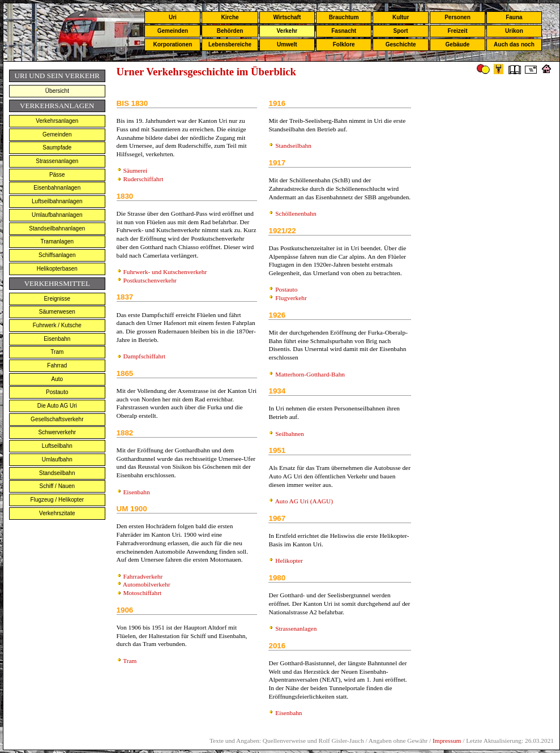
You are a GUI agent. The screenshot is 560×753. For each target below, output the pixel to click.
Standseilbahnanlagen (57, 228)
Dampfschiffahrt (144, 356)
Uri (173, 17)
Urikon (514, 31)
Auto (57, 379)
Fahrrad (57, 365)
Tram (57, 352)
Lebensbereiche (230, 44)
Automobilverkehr (147, 584)
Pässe (57, 175)
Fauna (514, 17)
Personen (458, 17)
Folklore (344, 44)
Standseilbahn (57, 473)
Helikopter (289, 561)
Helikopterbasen (57, 269)
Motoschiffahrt (142, 593)
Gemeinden (173, 31)
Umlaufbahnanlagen (57, 215)
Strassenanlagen (57, 161)
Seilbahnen (289, 434)
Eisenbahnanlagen (57, 188)
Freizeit (457, 31)
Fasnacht (344, 31)
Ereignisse (57, 299)
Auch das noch (514, 44)
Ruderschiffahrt (143, 179)
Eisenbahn (57, 339)
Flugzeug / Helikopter (57, 500)
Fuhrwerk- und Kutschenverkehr (165, 272)
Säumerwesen (57, 312)
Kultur (401, 17)
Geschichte (401, 44)
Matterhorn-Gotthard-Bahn (310, 374)
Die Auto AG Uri (57, 406)
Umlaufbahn (57, 459)
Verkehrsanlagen (57, 121)
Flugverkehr (291, 298)
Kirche (230, 17)
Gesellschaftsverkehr (57, 419)
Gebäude (458, 44)
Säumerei (135, 170)
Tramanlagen (57, 241)
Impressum (447, 741)
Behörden (230, 31)
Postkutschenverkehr (149, 280)
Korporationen (172, 44)
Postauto (57, 392)
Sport (401, 31)
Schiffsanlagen (57, 255)
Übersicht (57, 91)
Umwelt (287, 44)
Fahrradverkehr (143, 576)
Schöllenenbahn (296, 213)
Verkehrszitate (57, 513)
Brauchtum (344, 17)
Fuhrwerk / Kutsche (57, 325)
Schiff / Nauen (57, 486)
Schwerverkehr (57, 432)
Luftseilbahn (57, 446)
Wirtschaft (287, 17)
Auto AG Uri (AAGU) (304, 501)
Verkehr (287, 31)
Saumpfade (57, 147)
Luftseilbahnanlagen (57, 201)
